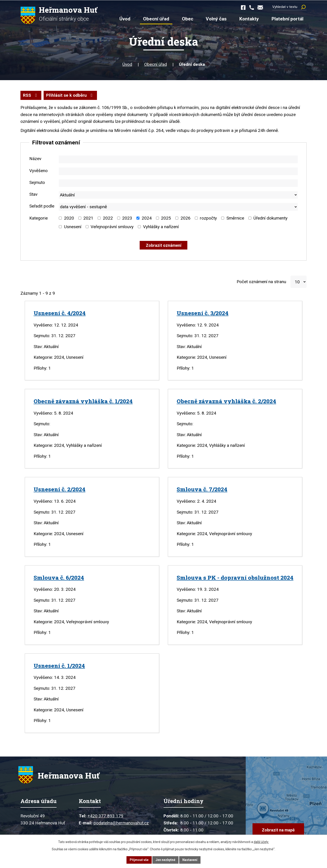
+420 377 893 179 (105, 816)
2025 (166, 218)
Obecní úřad (156, 64)
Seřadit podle (42, 206)
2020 (69, 218)
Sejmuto (37, 182)
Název (35, 158)
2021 (88, 218)
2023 (127, 218)
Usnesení (73, 226)
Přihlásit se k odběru (70, 95)
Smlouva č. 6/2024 (59, 577)
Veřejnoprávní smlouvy (112, 226)
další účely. (261, 842)
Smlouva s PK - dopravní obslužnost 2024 (235, 577)
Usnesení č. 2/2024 (59, 489)
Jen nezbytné (165, 860)
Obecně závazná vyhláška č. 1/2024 (83, 401)
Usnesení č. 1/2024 (59, 665)
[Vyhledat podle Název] (178, 159)
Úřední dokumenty (270, 218)
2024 (147, 218)
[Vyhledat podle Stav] (178, 194)
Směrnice (235, 218)
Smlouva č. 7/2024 (202, 489)
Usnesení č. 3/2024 (203, 313)
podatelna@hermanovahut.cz (121, 823)
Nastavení (190, 860)
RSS (31, 95)
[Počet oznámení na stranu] (299, 282)
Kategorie (38, 218)
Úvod (127, 64)
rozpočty (208, 218)
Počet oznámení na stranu (261, 281)
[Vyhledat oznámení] (164, 245)
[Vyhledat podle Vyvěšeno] (178, 171)
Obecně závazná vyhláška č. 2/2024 (226, 401)
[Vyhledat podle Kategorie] (60, 218)
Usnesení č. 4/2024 (60, 313)
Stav (33, 194)
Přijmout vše (139, 860)
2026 (186, 218)
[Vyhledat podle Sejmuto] (178, 183)
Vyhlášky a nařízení (161, 226)
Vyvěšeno (38, 170)
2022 (108, 218)
